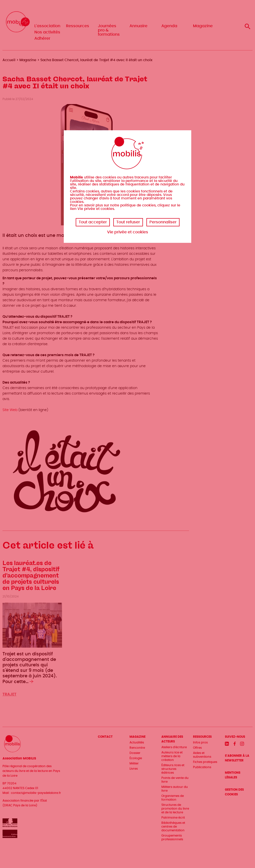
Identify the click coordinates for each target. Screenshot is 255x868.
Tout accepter (93, 222)
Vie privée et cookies (128, 232)
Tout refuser (128, 222)
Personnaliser (163, 222)
